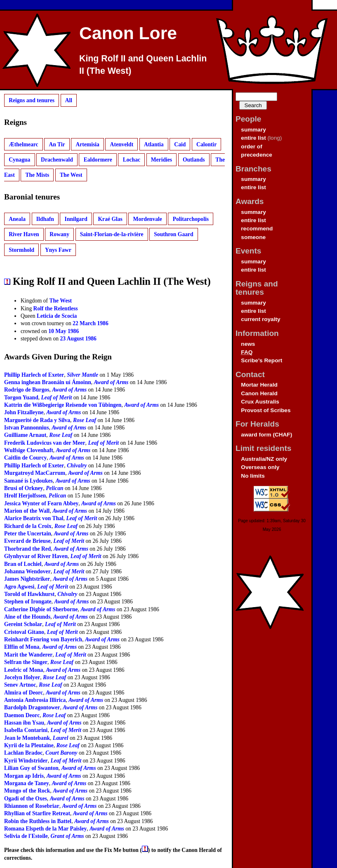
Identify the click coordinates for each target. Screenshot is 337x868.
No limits (253, 476)
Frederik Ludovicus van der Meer (45, 443)
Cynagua (19, 160)
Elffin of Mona (22, 647)
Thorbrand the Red (27, 549)
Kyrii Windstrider (26, 761)
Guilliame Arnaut (25, 435)
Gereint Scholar (23, 624)
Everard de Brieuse (27, 541)
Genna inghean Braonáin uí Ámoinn (48, 382)
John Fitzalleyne (24, 412)
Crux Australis (260, 402)
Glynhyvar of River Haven (36, 556)
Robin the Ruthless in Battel (38, 821)
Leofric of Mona (24, 670)
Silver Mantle (82, 375)
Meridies (161, 160)
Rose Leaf (85, 420)
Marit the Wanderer (28, 655)
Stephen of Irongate (28, 602)
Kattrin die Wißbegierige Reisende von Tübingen (63, 405)
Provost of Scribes (266, 410)
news (248, 344)
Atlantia (154, 144)
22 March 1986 (91, 323)
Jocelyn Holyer (22, 677)
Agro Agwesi (19, 587)
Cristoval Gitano (24, 632)
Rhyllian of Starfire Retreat (37, 813)
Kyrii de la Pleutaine (29, 745)
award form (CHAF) (266, 435)
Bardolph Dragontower (32, 707)
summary (253, 130)
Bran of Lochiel (23, 564)
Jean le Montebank (27, 738)
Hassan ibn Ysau (24, 723)
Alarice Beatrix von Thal (34, 518)
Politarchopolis (191, 219)
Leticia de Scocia (57, 316)
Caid (180, 144)
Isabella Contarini (26, 730)
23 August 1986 (78, 339)
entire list (253, 138)
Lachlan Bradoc (23, 753)
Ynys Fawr (58, 250)
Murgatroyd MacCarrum (35, 473)
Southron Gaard (173, 234)
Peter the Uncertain (28, 534)
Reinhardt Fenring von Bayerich (43, 639)
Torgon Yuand (21, 398)
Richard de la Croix (28, 526)
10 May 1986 (64, 331)
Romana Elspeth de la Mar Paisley (45, 829)
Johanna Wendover (27, 571)
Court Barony (61, 753)
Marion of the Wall (27, 511)
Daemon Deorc (22, 715)
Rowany (59, 234)
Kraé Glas (110, 219)
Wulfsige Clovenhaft (29, 450)
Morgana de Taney (27, 783)
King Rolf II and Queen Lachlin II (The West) (143, 65)
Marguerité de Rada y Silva (37, 420)
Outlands (194, 160)
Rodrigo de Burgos (27, 390)
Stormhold (21, 250)
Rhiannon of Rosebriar (32, 806)
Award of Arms (111, 382)
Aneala (17, 219)
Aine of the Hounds (27, 617)
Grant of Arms (67, 836)
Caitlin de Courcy (25, 458)
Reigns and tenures (32, 100)
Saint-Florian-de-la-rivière (112, 234)
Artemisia (87, 144)
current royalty (260, 319)
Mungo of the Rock (27, 791)
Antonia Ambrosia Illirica (35, 700)
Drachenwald (57, 160)
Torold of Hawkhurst (29, 594)
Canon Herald (259, 393)
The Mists (37, 175)
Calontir (206, 144)
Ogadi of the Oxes (26, 799)
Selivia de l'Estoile (26, 836)
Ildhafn (45, 219)
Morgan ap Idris (24, 776)
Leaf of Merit (57, 398)
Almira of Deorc (24, 693)
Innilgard (76, 219)
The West (71, 175)
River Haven (24, 234)
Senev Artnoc (20, 685)
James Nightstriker (27, 579)
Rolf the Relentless (56, 308)
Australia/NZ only (264, 459)
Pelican (54, 488)
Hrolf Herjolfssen (25, 496)
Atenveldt (122, 144)
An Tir (57, 144)
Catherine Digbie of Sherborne (41, 609)
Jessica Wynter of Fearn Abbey (41, 503)
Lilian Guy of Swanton (31, 768)
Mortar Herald (259, 385)
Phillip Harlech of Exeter (34, 375)
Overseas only (260, 467)
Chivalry (77, 466)
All (69, 100)
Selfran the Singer (26, 662)
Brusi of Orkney (24, 488)
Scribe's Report (262, 360)
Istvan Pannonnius (26, 428)
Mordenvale (148, 219)
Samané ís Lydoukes (28, 481)
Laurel (61, 738)
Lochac (132, 160)
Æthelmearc (23, 144)
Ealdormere (98, 160)
